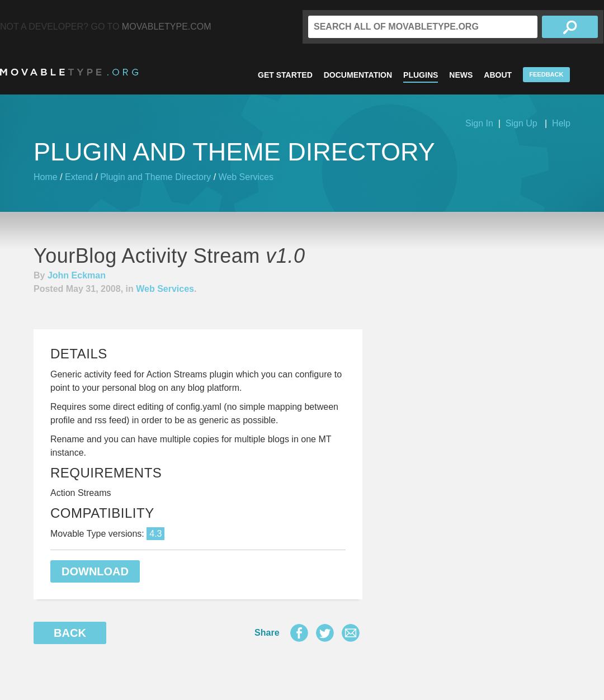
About (498, 75)
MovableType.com (167, 27)
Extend (79, 177)
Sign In (479, 123)
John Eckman (77, 275)
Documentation (358, 75)
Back (70, 633)
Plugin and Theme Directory (155, 177)
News (461, 75)
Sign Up (522, 123)
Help (561, 123)
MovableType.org (69, 72)
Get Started (285, 75)
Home (46, 177)
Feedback (546, 74)
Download (95, 571)
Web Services (246, 177)
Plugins (421, 75)
